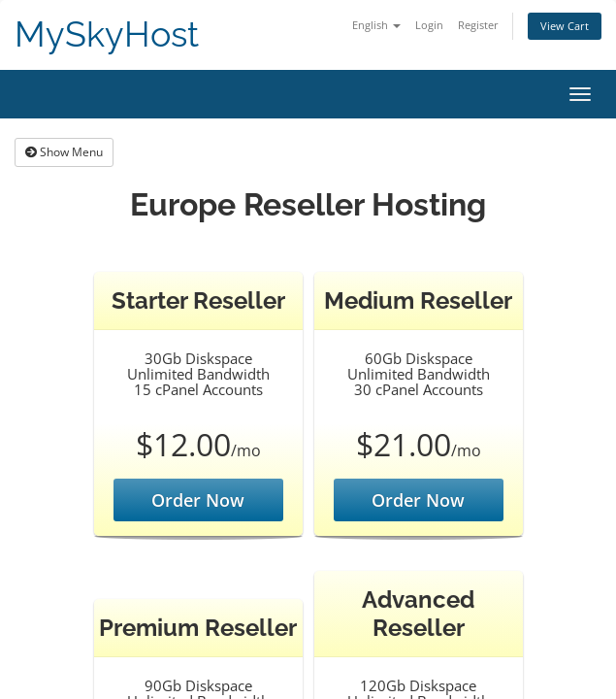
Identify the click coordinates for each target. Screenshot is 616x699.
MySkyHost (107, 34)
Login (429, 25)
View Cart (565, 26)
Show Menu (64, 152)
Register (478, 25)
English (376, 25)
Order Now (198, 500)
